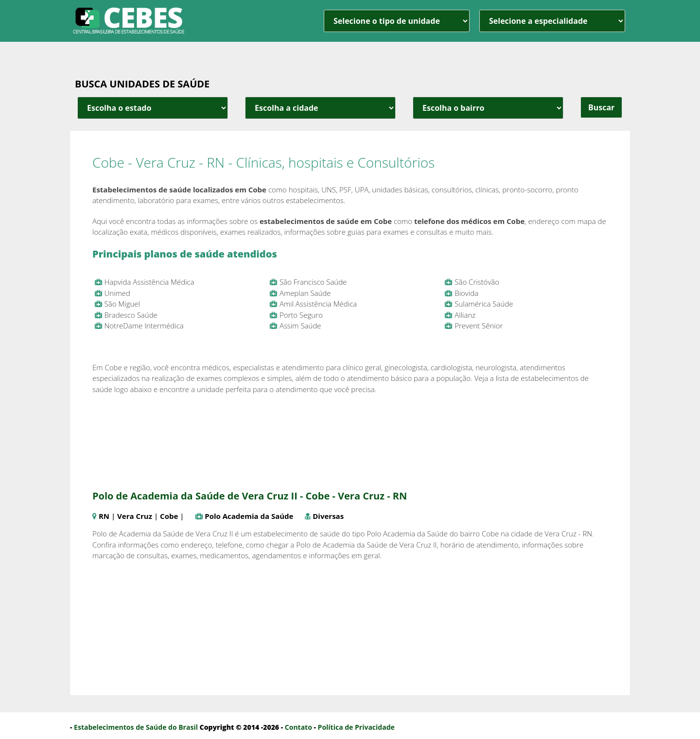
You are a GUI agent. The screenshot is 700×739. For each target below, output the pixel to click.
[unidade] (397, 21)
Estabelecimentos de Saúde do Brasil (136, 727)
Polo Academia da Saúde (249, 516)
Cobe (169, 516)
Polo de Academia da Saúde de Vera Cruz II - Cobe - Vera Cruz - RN (250, 496)
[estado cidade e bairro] (153, 108)
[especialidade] (552, 21)
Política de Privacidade (356, 727)
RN (104, 516)
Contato (298, 727)
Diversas (328, 516)
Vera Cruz (135, 516)
